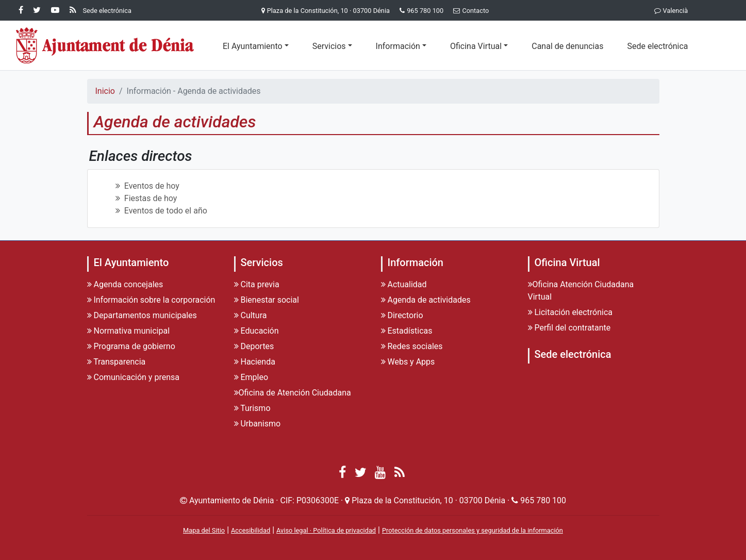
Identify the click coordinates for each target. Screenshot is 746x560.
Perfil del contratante (569, 328)
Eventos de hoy (147, 186)
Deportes (254, 346)
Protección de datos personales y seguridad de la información (473, 530)
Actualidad (404, 284)
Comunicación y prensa (133, 377)
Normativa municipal (129, 331)
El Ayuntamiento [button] (253, 46)
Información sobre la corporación (151, 300)
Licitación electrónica (570, 312)
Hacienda (255, 362)
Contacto (469, 11)
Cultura (251, 315)
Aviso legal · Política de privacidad (326, 530)
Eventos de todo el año (161, 211)
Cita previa (257, 284)
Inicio (105, 91)
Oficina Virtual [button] (476, 46)
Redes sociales (412, 346)
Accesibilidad (251, 530)
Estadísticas (407, 331)
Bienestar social (267, 300)
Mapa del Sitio (204, 530)
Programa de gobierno (131, 346)
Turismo (252, 408)
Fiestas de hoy (146, 198)
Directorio (402, 315)
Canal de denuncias (567, 46)
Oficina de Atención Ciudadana (293, 393)
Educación (256, 331)
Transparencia (117, 362)
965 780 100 (425, 11)
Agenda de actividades (426, 300)
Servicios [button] (329, 46)
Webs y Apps (408, 362)
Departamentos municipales (142, 315)
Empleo (251, 377)
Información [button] (398, 46)
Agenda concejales (125, 284)
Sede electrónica (657, 46)
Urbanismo (258, 424)
